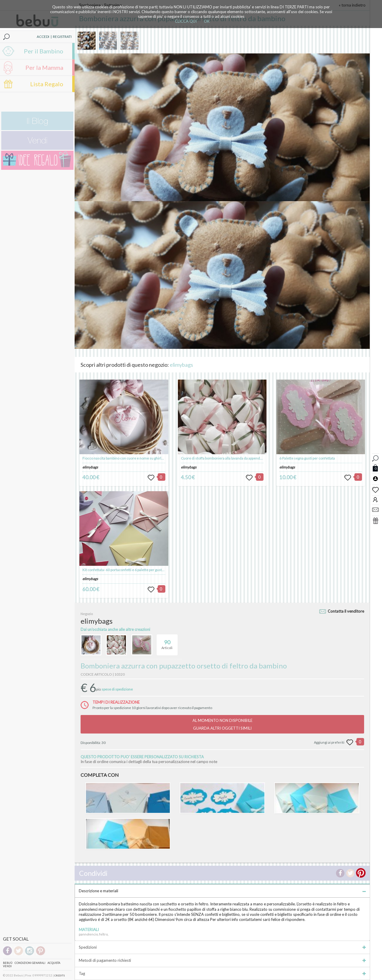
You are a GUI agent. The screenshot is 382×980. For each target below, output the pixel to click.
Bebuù (8, 963)
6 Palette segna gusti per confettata (307, 458)
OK (207, 21)
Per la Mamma (44, 67)
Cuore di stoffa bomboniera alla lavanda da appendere (223, 458)
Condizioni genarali (30, 963)
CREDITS (60, 976)
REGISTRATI (62, 37)
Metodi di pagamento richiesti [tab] (222, 960)
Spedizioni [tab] (222, 947)
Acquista (54, 963)
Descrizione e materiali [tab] (222, 891)
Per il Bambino (44, 51)
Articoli (167, 642)
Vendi (7, 966)
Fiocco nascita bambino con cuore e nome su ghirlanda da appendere (137, 458)
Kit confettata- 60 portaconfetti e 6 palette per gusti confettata (131, 570)
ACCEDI (43, 37)
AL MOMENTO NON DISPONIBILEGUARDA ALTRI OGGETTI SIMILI (222, 724)
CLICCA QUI (186, 21)
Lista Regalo (47, 84)
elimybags (181, 365)
